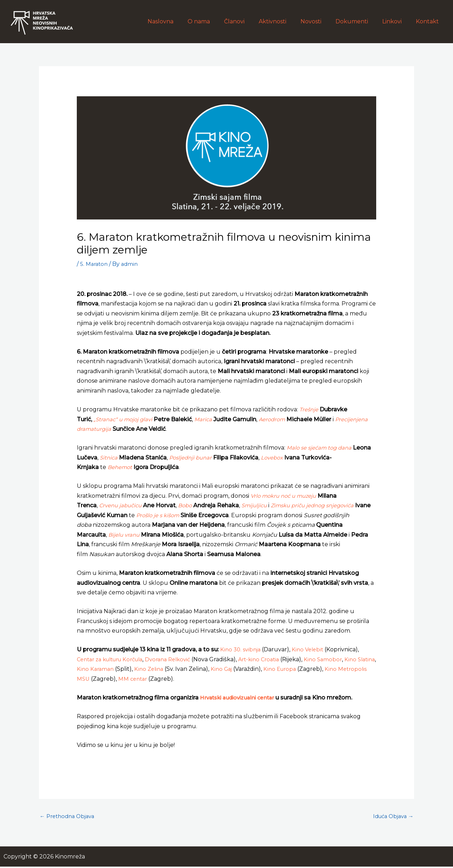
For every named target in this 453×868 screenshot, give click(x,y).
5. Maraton (95, 264)
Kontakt (429, 21)
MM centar (166, 679)
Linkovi (396, 21)
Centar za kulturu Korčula (114, 659)
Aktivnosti (285, 21)
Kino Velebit (311, 649)
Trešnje (310, 409)
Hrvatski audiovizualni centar (241, 698)
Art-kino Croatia (274, 659)
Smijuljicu (260, 505)
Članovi (250, 21)
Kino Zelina (173, 669)
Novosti (321, 21)
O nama (217, 21)
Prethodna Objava (69, 817)
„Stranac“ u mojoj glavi (125, 419)
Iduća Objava (391, 817)
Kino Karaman (118, 669)
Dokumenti (359, 21)
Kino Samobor (341, 659)
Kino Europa (308, 669)
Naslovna (182, 21)
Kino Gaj (248, 669)
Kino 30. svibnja (242, 649)
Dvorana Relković (179, 659)
